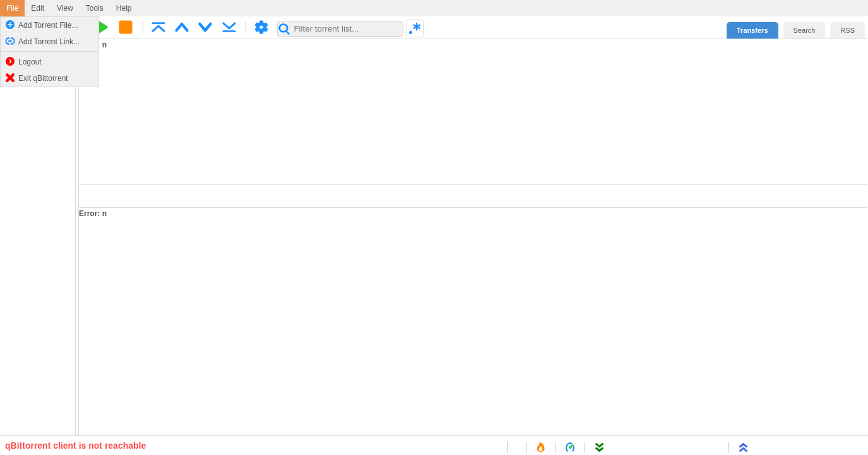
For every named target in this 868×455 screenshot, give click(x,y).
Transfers (752, 30)
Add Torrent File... (42, 25)
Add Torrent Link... (42, 41)
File (12, 8)
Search (805, 30)
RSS (847, 30)
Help (124, 8)
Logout (23, 61)
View (65, 8)
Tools (95, 8)
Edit (38, 8)
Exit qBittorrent (37, 78)
